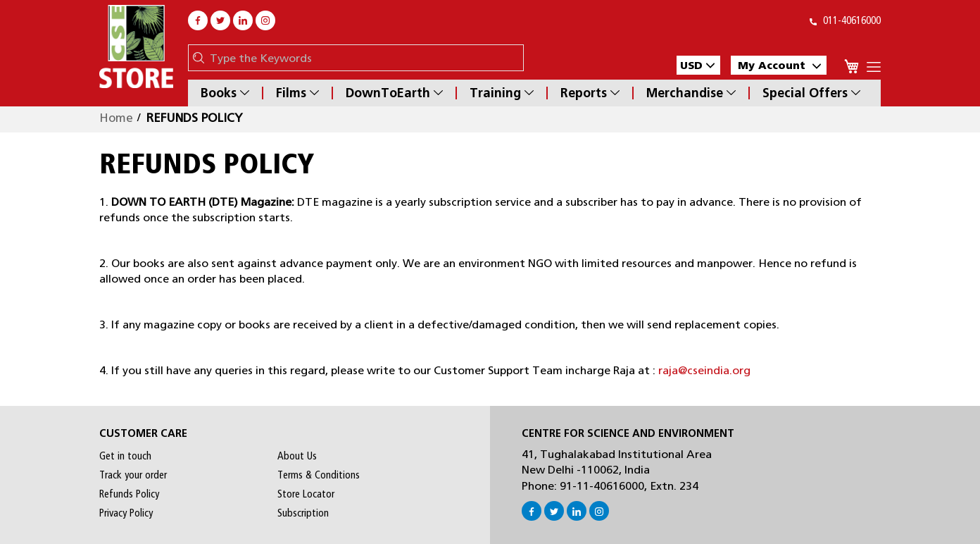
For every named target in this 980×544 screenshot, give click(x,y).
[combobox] (363, 58)
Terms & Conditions (319, 475)
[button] (698, 65)
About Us (297, 456)
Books (225, 93)
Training (502, 93)
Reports (590, 93)
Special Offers (811, 93)
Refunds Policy (129, 494)
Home (116, 118)
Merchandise (691, 93)
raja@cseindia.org (704, 370)
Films (297, 93)
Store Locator (306, 494)
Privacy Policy (126, 513)
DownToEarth (394, 93)
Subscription (303, 513)
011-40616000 (845, 20)
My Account (779, 65)
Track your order (133, 475)
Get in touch (125, 456)
